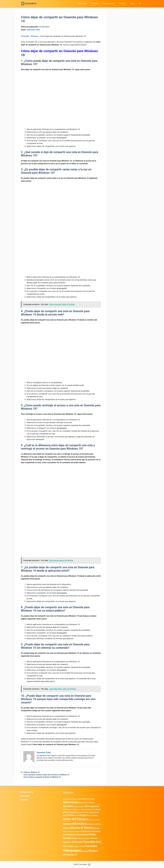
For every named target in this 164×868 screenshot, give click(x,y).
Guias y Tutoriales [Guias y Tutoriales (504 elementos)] (92, 815)
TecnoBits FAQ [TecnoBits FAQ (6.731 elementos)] (92, 842)
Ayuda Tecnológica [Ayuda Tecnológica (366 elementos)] (79, 807)
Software (35, 36)
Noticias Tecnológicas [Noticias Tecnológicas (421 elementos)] (74, 832)
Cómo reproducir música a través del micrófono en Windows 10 (46, 775)
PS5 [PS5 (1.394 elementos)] (65, 835)
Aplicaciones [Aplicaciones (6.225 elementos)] (71, 802)
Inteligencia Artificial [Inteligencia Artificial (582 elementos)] (94, 824)
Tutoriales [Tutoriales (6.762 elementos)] (91, 846)
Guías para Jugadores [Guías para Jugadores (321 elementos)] (95, 820)
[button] (140, 4)
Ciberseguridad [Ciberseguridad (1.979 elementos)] (92, 806)
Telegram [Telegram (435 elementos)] (76, 846)
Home (132, 4)
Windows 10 (35, 772)
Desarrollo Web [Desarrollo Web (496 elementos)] (91, 809)
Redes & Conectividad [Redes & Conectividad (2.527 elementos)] (78, 835)
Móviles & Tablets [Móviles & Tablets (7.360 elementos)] (82, 828)
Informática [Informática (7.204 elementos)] (79, 824)
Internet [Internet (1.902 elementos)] (66, 828)
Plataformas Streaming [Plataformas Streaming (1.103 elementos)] (91, 831)
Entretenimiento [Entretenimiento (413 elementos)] (84, 812)
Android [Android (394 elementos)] (80, 799)
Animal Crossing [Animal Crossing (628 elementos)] (88, 799)
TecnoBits (95, 4)
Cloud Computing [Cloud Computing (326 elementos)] (67, 810)
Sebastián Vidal (33, 30)
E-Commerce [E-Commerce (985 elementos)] (73, 812)
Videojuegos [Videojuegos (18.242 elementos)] (72, 850)
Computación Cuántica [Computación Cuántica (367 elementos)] (79, 810)
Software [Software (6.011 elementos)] (77, 842)
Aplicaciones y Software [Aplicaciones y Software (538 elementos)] (87, 803)
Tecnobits (25, 36)
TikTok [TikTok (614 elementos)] (82, 846)
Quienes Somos (109, 4)
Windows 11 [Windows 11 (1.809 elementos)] (72, 855)
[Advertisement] (61, 89)
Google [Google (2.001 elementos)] (83, 815)
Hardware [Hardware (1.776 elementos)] (67, 824)
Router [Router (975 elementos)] (75, 838)
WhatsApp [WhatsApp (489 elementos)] (85, 851)
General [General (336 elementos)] (77, 815)
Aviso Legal (82, 4)
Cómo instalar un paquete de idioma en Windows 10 (42, 777)
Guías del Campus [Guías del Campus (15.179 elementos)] (76, 819)
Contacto (122, 4)
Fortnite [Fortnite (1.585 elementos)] (71, 815)
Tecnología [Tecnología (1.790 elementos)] (68, 846)
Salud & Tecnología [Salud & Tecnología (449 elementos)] (84, 838)
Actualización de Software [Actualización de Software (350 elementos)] (70, 799)
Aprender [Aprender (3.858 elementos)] (68, 806)
